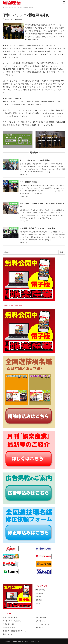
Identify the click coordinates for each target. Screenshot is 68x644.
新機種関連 (19, 19)
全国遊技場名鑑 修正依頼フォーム (15, 631)
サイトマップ (40, 627)
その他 (38, 603)
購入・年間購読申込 (10, 617)
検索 (62, 252)
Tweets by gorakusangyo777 (14, 305)
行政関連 (39, 600)
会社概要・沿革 (41, 617)
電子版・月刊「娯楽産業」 (12, 621)
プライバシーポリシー (43, 624)
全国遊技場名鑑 (8, 624)
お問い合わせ (40, 621)
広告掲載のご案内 (9, 627)
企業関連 (39, 597)
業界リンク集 (8, 634)
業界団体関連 (40, 590)
